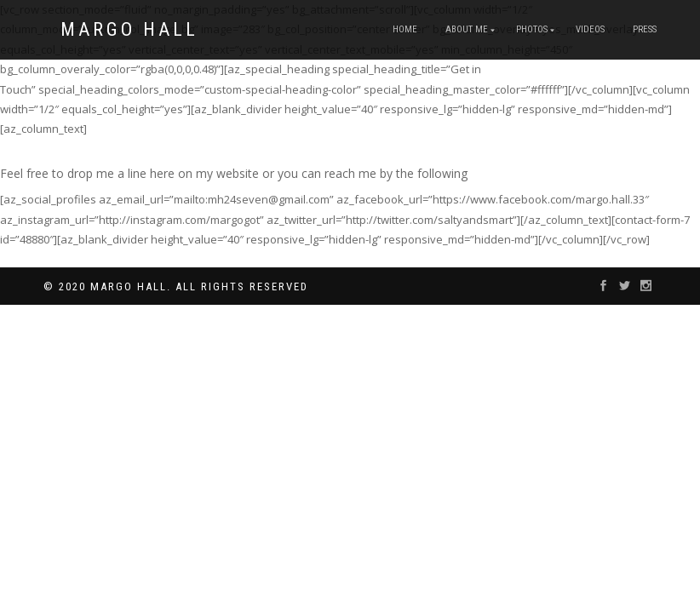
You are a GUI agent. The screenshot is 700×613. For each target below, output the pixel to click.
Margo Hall (129, 30)
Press (645, 29)
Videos (590, 29)
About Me (467, 29)
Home (405, 29)
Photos (532, 29)
